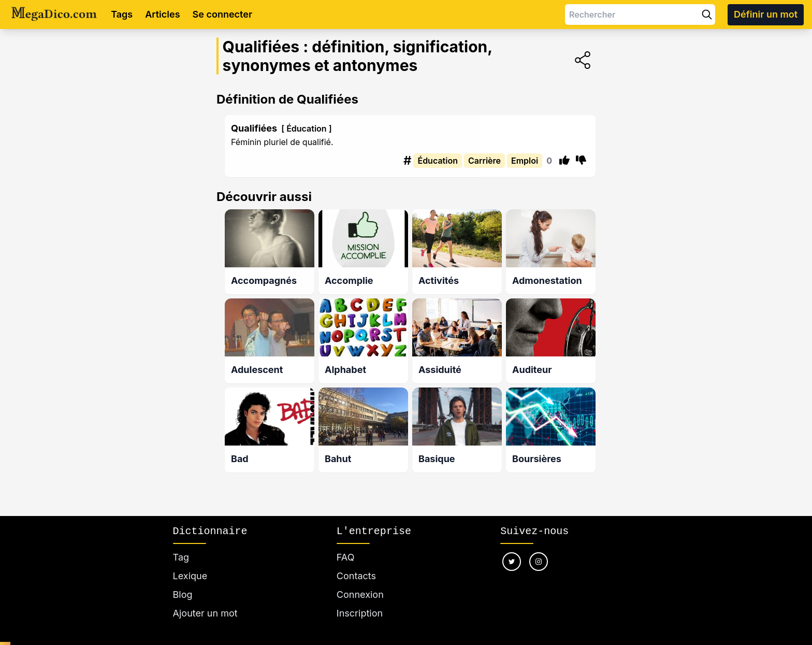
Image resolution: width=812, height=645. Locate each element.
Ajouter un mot (205, 613)
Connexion (360, 594)
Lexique (190, 576)
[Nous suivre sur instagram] (539, 562)
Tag (181, 557)
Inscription (360, 613)
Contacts (356, 576)
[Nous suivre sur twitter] (512, 562)
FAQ (346, 557)
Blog (183, 594)
